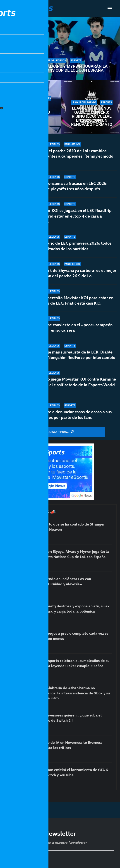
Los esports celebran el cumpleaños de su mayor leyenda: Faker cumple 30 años (31, 114)
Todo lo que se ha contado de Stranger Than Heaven (72, 527)
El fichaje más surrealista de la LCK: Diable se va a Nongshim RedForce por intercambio (75, 356)
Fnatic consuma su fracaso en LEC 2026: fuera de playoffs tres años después (71, 186)
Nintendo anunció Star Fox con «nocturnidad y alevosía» (65, 581)
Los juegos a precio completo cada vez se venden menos (74, 636)
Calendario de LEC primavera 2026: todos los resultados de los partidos (73, 246)
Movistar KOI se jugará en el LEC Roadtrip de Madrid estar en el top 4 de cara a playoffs (73, 216)
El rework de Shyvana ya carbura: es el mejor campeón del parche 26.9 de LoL (75, 274)
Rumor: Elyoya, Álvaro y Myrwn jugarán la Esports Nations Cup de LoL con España (61, 68)
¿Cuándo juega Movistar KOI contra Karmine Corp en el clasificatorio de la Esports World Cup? (75, 385)
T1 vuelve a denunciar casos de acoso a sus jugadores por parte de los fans (73, 414)
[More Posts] (60, 432)
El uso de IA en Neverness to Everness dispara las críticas (71, 745)
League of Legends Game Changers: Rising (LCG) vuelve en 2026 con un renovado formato (92, 116)
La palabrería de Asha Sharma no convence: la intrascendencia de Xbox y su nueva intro (75, 693)
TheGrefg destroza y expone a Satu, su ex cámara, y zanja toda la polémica (75, 609)
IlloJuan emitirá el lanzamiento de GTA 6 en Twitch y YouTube (74, 772)
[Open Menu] (110, 9)
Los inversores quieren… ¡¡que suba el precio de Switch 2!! (71, 718)
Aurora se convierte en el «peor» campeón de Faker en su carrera (73, 331)
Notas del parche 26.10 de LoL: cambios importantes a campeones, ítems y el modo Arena (74, 156)
